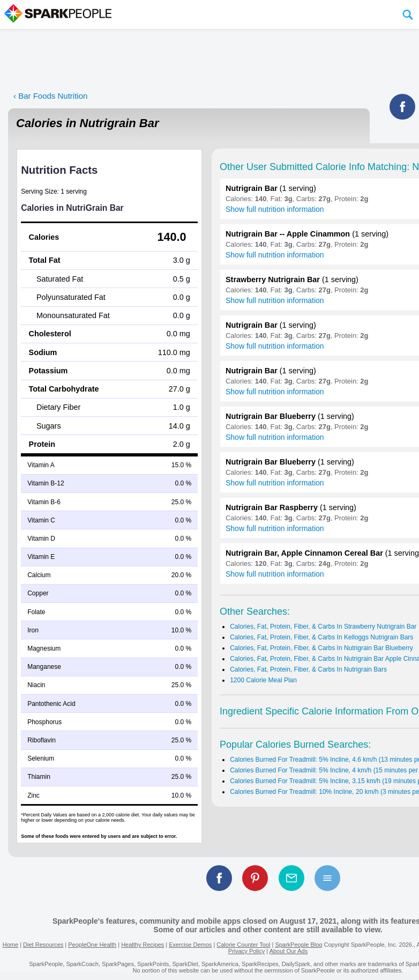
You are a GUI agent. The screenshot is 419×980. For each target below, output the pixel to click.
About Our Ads (289, 951)
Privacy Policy (246, 951)
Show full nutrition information (275, 209)
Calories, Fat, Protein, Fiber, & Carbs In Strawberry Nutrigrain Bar (323, 627)
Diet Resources (43, 945)
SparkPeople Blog (298, 945)
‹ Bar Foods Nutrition (50, 96)
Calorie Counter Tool (243, 945)
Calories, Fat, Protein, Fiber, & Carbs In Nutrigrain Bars (308, 669)
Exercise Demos (190, 945)
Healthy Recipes (143, 945)
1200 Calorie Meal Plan (263, 680)
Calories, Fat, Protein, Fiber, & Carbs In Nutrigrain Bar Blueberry (321, 648)
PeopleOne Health (92, 945)
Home (10, 945)
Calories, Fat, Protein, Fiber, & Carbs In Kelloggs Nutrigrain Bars (321, 637)
